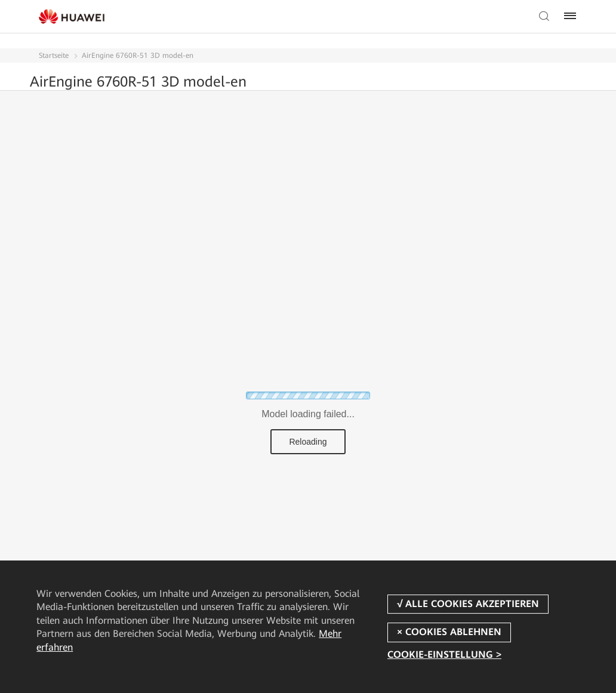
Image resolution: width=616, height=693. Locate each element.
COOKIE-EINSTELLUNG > (444, 655)
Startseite (54, 56)
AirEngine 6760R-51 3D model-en (138, 56)
